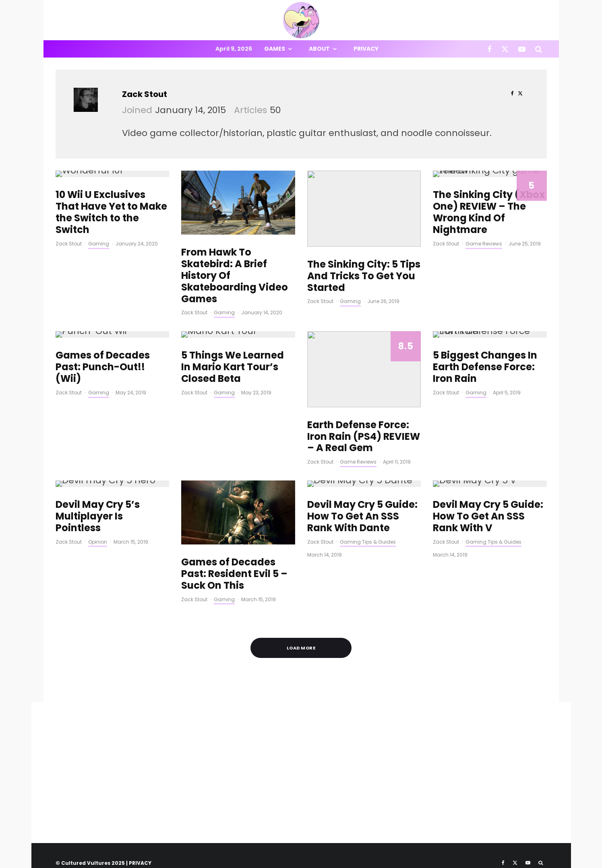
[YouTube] (522, 49)
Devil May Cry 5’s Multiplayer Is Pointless (98, 516)
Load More (301, 648)
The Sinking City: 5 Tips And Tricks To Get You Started (364, 276)
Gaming (99, 244)
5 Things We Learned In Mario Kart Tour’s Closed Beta (233, 367)
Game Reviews (484, 244)
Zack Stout (145, 94)
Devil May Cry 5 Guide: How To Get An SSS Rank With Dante (362, 516)
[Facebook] (489, 49)
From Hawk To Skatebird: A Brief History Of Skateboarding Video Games (235, 276)
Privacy (366, 49)
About (319, 49)
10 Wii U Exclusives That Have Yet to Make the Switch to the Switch (111, 212)
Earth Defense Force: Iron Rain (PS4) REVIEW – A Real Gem (364, 437)
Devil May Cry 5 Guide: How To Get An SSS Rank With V (488, 516)
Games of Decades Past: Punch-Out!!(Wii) (103, 367)
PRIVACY (140, 863)
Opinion (98, 542)
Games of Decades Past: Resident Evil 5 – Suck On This (234, 574)
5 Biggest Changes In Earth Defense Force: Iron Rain (485, 367)
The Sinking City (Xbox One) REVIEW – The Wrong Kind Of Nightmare (489, 212)
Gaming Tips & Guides (368, 542)
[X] (505, 49)
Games (275, 49)
